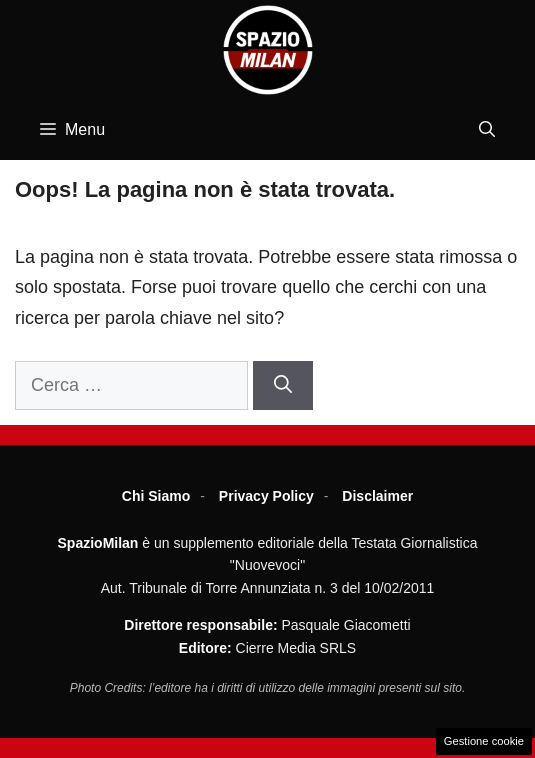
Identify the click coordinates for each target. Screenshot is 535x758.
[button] (487, 130)
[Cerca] (283, 385)
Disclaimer (377, 496)
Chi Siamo (156, 496)
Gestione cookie (484, 741)
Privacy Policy (266, 496)
